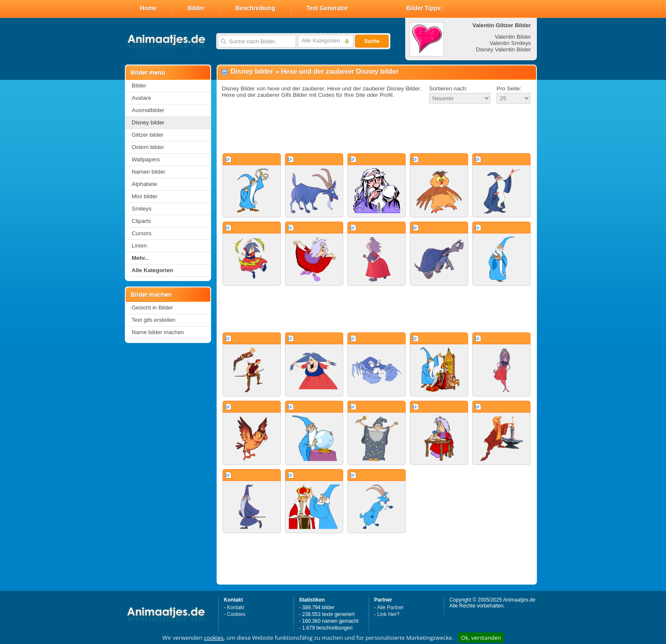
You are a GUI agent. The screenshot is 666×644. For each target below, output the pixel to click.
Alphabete (144, 184)
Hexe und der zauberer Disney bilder (340, 72)
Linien (139, 246)
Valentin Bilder (513, 37)
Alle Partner (391, 607)
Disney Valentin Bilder (504, 49)
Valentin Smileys (510, 43)
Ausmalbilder (148, 110)
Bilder (196, 8)
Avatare (141, 98)
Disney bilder (148, 122)
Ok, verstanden (481, 638)
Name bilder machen (158, 332)
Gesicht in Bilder (152, 308)
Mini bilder (145, 196)
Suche (372, 41)
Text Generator (327, 8)
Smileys (142, 209)
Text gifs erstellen (154, 320)
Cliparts (141, 221)
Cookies (236, 614)
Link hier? (388, 614)
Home (148, 8)
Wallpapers (146, 159)
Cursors (142, 233)
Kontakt (236, 607)
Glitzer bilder (148, 135)
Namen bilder (148, 172)
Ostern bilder (148, 147)
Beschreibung (255, 8)
